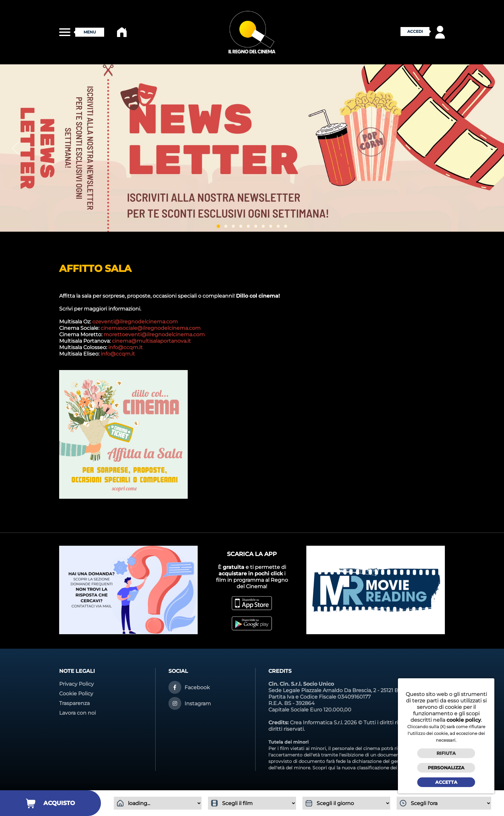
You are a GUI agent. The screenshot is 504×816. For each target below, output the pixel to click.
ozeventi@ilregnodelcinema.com (135, 322)
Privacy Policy (76, 684)
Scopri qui (324, 768)
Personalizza (446, 768)
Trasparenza (74, 703)
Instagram (198, 704)
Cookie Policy (76, 694)
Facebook (197, 687)
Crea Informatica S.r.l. (316, 723)
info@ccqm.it (126, 347)
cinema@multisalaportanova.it (151, 341)
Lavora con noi (77, 713)
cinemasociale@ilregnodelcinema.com (151, 328)
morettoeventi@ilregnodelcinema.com (154, 334)
